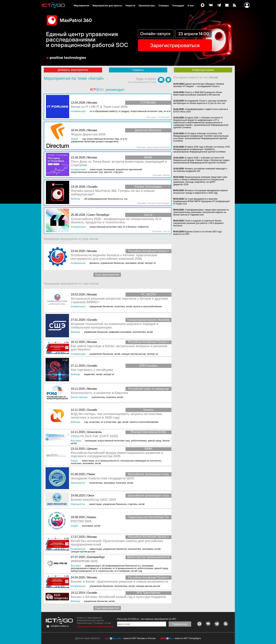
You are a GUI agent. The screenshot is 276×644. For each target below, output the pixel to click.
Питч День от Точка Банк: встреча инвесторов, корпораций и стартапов (119, 163)
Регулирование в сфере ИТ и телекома (91, 568)
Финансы (94, 263)
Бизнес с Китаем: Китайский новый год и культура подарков (118, 597)
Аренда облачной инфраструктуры (95, 627)
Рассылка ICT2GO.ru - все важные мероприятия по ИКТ (147, 619)
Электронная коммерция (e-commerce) (141, 461)
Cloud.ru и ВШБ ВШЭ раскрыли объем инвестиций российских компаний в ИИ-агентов (197, 94)
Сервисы (138, 70)
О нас (191, 6)
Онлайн (92, 320)
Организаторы (147, 6)
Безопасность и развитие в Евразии (99, 393)
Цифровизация (93, 566)
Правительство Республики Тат (148, 517)
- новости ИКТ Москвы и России (139, 638)
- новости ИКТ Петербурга (187, 638)
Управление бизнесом (112, 263)
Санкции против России (134, 354)
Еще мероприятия (107, 275)
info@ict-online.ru (60, 626)
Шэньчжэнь (94, 432)
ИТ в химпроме (122, 571)
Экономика (131, 263)
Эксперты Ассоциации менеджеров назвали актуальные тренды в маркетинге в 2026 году (200, 192)
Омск (90, 495)
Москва (92, 251)
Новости (130, 6)
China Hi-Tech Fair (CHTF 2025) (94, 436)
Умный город (155, 441)
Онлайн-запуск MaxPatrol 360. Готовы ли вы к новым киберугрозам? (113, 193)
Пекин (91, 474)
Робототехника (139, 441)
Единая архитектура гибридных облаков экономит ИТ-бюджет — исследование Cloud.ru (199, 85)
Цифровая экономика (120, 332)
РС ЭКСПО (148, 294)
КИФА (148, 449)
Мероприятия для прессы (107, 6)
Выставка (76, 441)
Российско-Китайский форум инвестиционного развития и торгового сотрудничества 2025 (117, 455)
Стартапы (133, 504)
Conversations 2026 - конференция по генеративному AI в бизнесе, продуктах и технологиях (116, 221)
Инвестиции (88, 461)
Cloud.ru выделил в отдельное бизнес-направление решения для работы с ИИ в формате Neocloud (198, 223)
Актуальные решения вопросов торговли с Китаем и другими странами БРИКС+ (119, 300)
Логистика (120, 306)
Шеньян (92, 449)
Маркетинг (90, 374)
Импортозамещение (81, 571)
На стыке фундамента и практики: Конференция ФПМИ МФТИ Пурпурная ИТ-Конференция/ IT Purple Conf (201, 201)
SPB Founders (148, 366)
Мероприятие (78, 483)
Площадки (178, 6)
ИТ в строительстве (103, 571)
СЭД (86, 422)
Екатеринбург (96, 557)
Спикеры (164, 6)
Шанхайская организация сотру (149, 474)
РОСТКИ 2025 (81, 521)
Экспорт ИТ (150, 263)
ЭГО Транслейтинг (149, 593)
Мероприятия (81, 6)
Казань (92, 517)
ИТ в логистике (109, 422)
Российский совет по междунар (149, 389)
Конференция (78, 263)
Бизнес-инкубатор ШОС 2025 (93, 500)
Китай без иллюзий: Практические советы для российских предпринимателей (117, 543)
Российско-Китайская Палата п (148, 251)
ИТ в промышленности (107, 461)
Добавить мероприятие (73, 70)
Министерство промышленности (148, 557)
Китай (141, 263)
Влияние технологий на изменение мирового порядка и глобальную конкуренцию (115, 326)
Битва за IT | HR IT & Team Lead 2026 (99, 107)
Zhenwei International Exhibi (148, 432)
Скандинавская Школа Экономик (149, 320)
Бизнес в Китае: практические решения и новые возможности (120, 582)
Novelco (149, 410)
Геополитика (139, 332)
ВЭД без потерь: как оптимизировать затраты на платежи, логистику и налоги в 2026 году (117, 416)
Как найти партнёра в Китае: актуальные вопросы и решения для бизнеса (119, 348)
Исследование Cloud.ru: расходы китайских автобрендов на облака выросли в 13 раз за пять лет (200, 102)
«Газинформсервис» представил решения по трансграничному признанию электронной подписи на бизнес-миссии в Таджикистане (201, 212)
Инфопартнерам (203, 70)
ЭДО (119, 422)
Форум (74, 461)
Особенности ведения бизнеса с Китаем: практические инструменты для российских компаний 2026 (114, 257)
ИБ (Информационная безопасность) (121, 566)
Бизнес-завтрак (79, 397)
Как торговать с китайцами (92, 370)
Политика (111, 397)
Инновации (91, 441)
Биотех (166, 441)
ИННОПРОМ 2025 (84, 561)
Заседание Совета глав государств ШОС (103, 478)
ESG (140, 571)
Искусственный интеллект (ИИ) (114, 441)
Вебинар (75, 332)
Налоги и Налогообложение (147, 306)
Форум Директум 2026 (88, 134)
